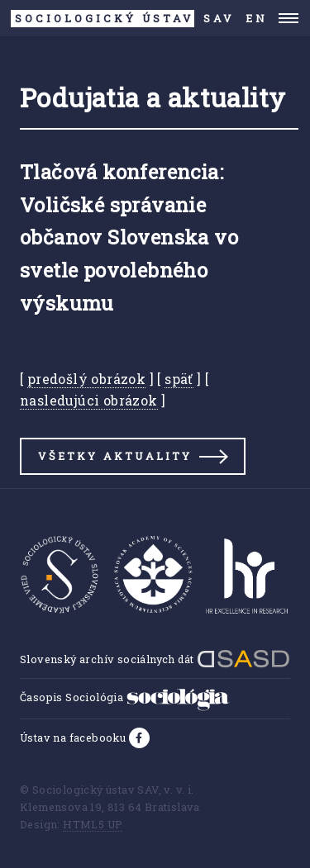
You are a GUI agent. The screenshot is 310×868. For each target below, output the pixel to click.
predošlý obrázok (86, 379)
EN (257, 18)
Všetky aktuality (115, 456)
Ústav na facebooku (74, 738)
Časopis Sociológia (125, 697)
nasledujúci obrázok (89, 400)
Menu (289, 18)
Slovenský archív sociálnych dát (155, 659)
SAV (123, 19)
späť (179, 379)
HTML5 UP (93, 824)
